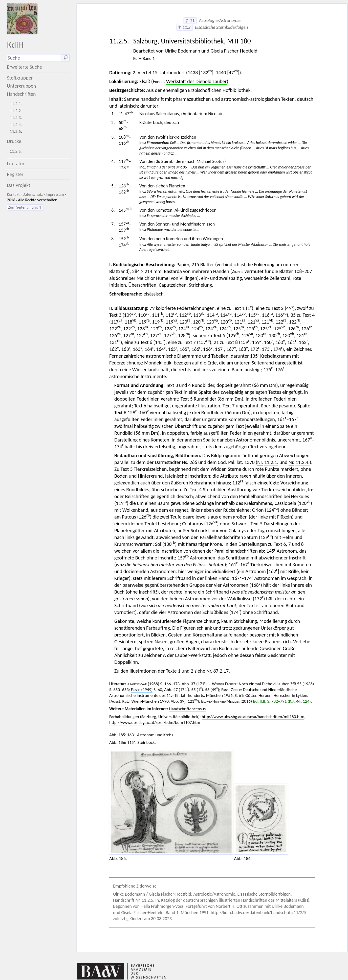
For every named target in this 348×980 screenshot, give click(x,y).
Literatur (16, 163)
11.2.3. (16, 118)
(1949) (142, 690)
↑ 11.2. (184, 27)
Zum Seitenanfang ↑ (25, 207)
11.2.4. (16, 125)
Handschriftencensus (187, 709)
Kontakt (13, 194)
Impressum (55, 194)
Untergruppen (22, 86)
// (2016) (226, 701)
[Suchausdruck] (34, 58)
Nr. (260, 462)
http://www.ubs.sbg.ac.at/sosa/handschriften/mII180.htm (253, 717)
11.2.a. (16, 151)
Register (15, 174)
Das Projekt (19, 185)
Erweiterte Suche (25, 67)
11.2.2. (16, 111)
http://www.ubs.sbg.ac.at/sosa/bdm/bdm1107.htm (155, 722)
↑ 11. (190, 20)
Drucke (14, 141)
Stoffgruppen (20, 78)
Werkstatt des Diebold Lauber (197, 81)
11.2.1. (16, 104)
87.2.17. (222, 671)
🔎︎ (65, 58)
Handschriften (21, 94)
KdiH (15, 45)
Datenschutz (33, 194)
